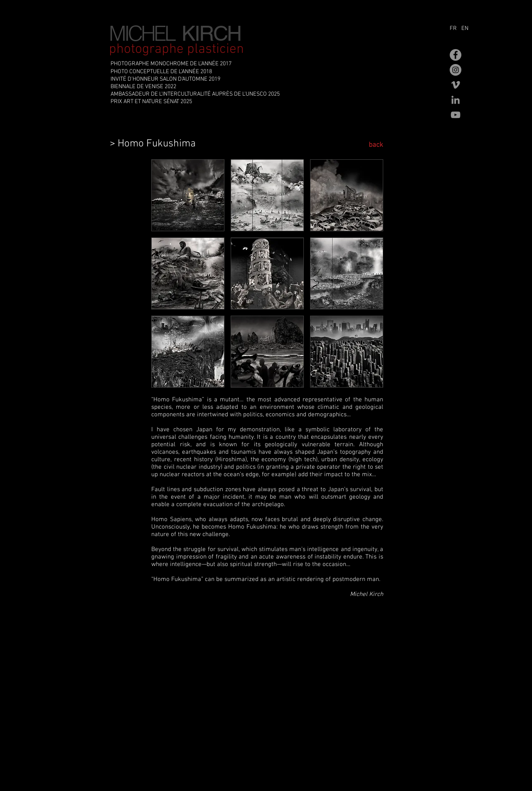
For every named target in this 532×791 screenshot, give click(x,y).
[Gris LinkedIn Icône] (456, 100)
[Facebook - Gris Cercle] (456, 55)
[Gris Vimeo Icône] (456, 85)
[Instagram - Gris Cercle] (456, 70)
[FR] (454, 29)
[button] (188, 195)
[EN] (467, 29)
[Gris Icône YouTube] (456, 115)
